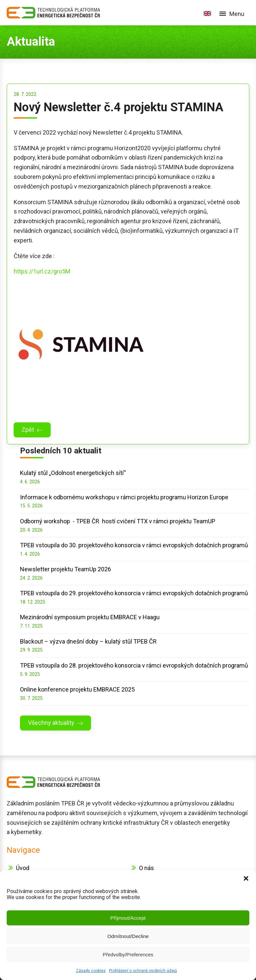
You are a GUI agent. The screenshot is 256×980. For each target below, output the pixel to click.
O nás (146, 868)
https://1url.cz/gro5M (42, 271)
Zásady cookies (91, 971)
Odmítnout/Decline (128, 936)
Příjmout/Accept (128, 918)
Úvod (23, 868)
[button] (246, 878)
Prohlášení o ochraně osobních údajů (143, 971)
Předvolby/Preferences (128, 955)
